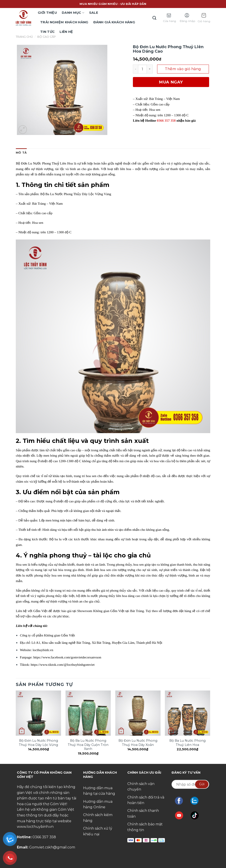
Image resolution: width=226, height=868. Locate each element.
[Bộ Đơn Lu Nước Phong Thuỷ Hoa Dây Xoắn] (138, 713)
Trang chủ (24, 37)
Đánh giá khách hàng (114, 22)
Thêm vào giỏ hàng (183, 69)
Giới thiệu (47, 13)
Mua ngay (171, 82)
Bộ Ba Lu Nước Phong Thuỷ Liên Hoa (187, 743)
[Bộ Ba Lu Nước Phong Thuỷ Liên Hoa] (188, 713)
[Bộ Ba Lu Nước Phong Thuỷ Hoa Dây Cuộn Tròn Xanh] (88, 713)
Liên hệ (66, 32)
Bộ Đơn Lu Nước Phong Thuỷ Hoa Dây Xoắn (138, 743)
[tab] (21, 153)
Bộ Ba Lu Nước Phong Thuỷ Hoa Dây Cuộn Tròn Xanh (88, 745)
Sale (94, 13)
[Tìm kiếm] (155, 18)
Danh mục (73, 13)
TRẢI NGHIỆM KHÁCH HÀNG (64, 22)
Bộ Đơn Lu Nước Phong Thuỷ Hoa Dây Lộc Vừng (38, 743)
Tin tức (47, 32)
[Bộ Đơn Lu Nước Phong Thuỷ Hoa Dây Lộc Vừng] (38, 713)
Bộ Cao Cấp (47, 37)
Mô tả (21, 153)
